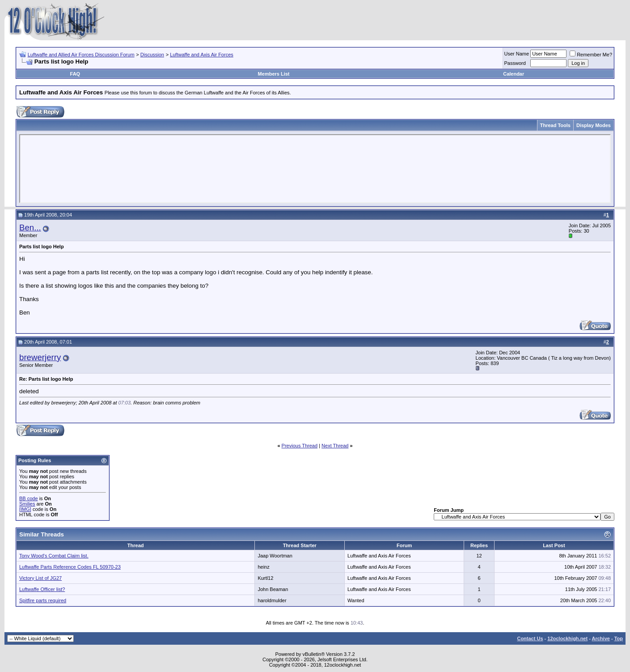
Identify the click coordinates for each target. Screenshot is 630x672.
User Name (517, 54)
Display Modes (594, 125)
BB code (29, 498)
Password (515, 63)
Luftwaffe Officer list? (42, 589)
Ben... (30, 228)
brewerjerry (40, 357)
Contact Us (530, 638)
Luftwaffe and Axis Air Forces (202, 55)
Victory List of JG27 (40, 578)
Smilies (27, 504)
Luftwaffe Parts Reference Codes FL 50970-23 (70, 567)
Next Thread (335, 446)
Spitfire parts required (43, 600)
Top (619, 638)
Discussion (152, 55)
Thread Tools (555, 125)
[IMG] (25, 509)
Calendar (514, 74)
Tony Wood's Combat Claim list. (54, 556)
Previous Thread (300, 446)
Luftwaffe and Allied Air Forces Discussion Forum (81, 55)
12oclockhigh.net (567, 638)
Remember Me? (591, 55)
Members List (274, 74)
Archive (601, 638)
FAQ (75, 74)
